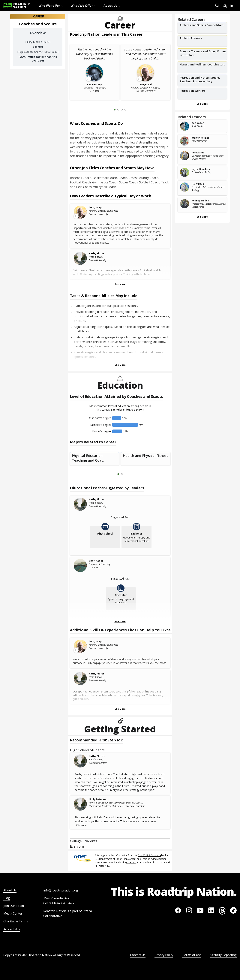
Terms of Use (192, 955)
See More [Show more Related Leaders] (202, 217)
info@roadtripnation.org (61, 890)
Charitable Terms (16, 921)
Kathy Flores (97, 253)
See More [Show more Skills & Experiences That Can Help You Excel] (120, 709)
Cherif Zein (96, 561)
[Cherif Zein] (80, 565)
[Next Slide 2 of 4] (131, 110)
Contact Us (138, 955)
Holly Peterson (98, 799)
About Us (10, 890)
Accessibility (12, 929)
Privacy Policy (164, 955)
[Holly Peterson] (80, 804)
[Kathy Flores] (80, 258)
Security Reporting (223, 955)
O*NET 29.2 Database (149, 855)
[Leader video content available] (80, 212)
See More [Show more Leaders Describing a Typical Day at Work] (120, 284)
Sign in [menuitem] (228, 6)
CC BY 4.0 (131, 862)
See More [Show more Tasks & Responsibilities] (120, 365)
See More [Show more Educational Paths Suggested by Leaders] (120, 621)
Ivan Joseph (96, 207)
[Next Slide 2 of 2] (127, 474)
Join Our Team (14, 906)
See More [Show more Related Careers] (202, 104)
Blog (7, 898)
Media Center (13, 913)
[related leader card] (202, 126)
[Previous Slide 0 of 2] (113, 474)
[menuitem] (52, 6)
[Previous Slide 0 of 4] (109, 110)
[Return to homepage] (16, 6)
